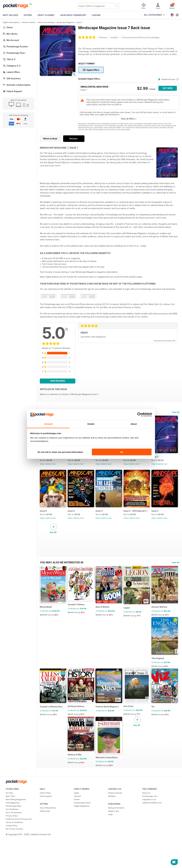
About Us (146, 857)
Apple (76, 857)
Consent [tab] (48, 424)
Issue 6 (72, 514)
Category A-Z (12, 66)
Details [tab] (91, 424)
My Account (11, 40)
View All (175, 412)
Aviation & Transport (73, 15)
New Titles (10, 860)
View (42, 466)
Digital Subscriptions (11, 22)
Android (77, 860)
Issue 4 (102, 514)
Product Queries (115, 857)
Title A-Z (9, 59)
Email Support (46, 860)
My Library (10, 34)
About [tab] (134, 424)
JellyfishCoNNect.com (152, 867)
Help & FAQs (45, 857)
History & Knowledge (46, 22)
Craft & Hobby (46, 15)
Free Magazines (13, 867)
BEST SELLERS (10, 15)
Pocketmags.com (150, 860)
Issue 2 (72, 570)
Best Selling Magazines (16, 863)
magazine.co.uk (149, 863)
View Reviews (58, 381)
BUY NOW (168, 88)
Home (8, 27)
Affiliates (112, 860)
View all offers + (129, 119)
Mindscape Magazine (65, 22)
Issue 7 (79, 22)
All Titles (9, 857)
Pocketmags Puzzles (15, 47)
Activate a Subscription (17, 85)
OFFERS (28, 15)
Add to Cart (51, 466)
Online (77, 863)
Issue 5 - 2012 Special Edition (53, 570)
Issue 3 (131, 514)
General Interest (28, 22)
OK (122, 452)
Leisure (96, 15)
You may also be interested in (62, 589)
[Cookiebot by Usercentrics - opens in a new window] (139, 415)
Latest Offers (11, 72)
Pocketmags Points (82, 867)
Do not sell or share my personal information (60, 452)
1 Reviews (103, 37)
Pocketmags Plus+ (14, 53)
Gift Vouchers (12, 78)
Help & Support (12, 91)
